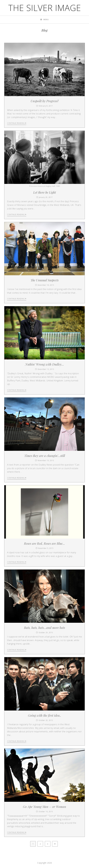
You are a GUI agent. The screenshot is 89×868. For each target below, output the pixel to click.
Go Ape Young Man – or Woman (44, 807)
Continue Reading (17, 123)
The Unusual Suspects (44, 280)
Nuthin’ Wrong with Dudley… (45, 364)
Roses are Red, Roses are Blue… (44, 543)
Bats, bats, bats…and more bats (44, 628)
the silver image (45, 8)
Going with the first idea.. (44, 715)
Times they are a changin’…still (45, 456)
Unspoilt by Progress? (45, 101)
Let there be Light (45, 192)
